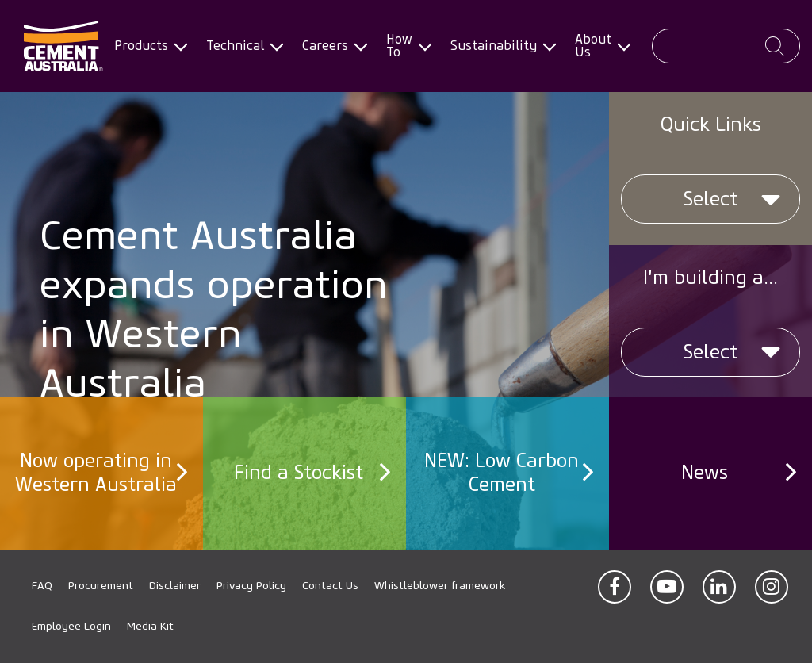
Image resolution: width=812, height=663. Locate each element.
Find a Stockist (299, 471)
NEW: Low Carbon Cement (502, 471)
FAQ (42, 586)
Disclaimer (175, 586)
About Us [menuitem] (599, 46)
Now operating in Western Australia (96, 471)
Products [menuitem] (147, 46)
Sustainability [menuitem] (500, 46)
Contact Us (330, 586)
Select (710, 199)
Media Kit (150, 626)
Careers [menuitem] (331, 46)
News (705, 471)
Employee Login (71, 626)
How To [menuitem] (406, 46)
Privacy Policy (251, 586)
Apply (775, 46)
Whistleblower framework (440, 586)
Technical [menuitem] (241, 46)
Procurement (101, 586)
